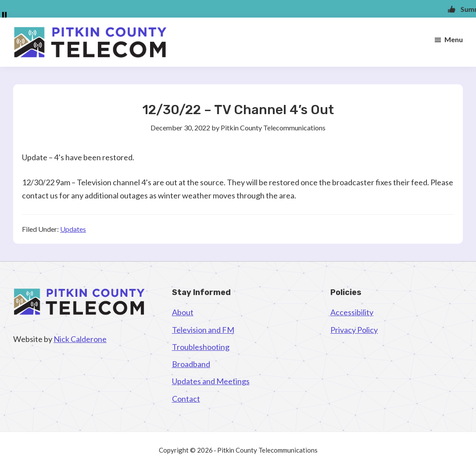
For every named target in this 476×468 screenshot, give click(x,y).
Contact (186, 399)
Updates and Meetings (211, 381)
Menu (454, 39)
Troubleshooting (201, 347)
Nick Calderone (80, 339)
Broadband (191, 364)
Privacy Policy (354, 330)
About (183, 312)
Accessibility (352, 312)
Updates (73, 229)
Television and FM (203, 330)
